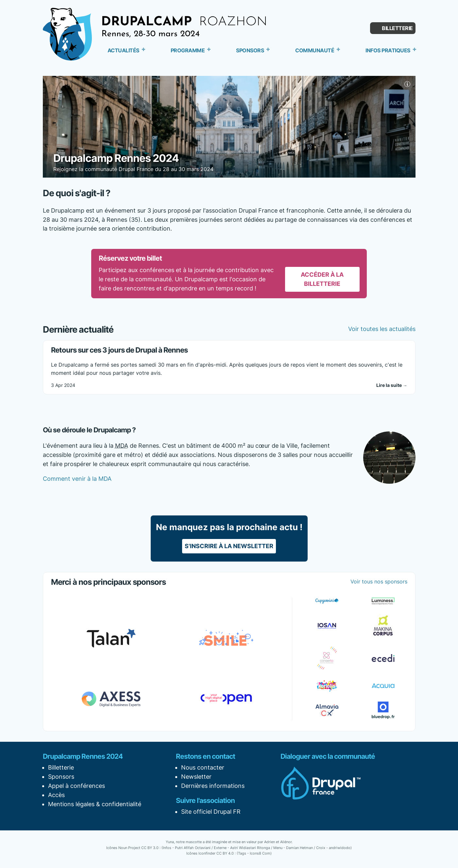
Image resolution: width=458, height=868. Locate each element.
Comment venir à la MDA (77, 479)
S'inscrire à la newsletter (229, 546)
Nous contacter (203, 767)
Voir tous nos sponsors (379, 582)
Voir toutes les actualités (382, 329)
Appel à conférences (76, 786)
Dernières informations (213, 786)
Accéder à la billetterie (322, 279)
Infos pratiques (388, 50)
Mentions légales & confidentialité (95, 804)
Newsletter (196, 777)
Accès (56, 795)
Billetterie (397, 28)
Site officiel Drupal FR (211, 812)
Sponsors (250, 50)
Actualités (123, 50)
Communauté (315, 50)
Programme (188, 50)
